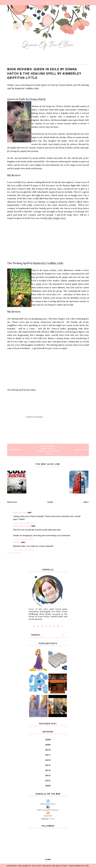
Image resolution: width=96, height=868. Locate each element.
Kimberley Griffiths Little (48, 263)
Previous (12, 502)
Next (86, 502)
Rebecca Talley (20, 512)
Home (50, 502)
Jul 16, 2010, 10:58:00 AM (23, 523)
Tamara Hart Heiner (22, 526)
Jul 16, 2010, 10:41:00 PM (23, 539)
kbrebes (17, 542)
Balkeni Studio (60, 866)
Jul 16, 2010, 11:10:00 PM (23, 550)
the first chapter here (55, 218)
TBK (87, 866)
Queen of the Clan (32, 866)
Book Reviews (48, 446)
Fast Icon (51, 819)
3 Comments (15, 450)
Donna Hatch (37, 99)
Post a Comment (14, 553)
